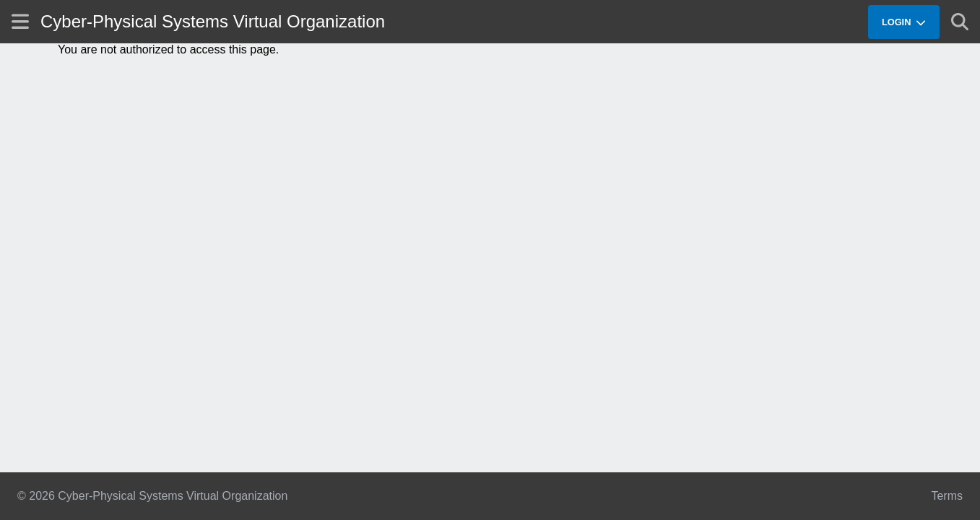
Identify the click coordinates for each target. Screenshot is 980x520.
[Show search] (960, 22)
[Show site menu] (20, 21)
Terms (947, 496)
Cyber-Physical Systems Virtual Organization (213, 21)
